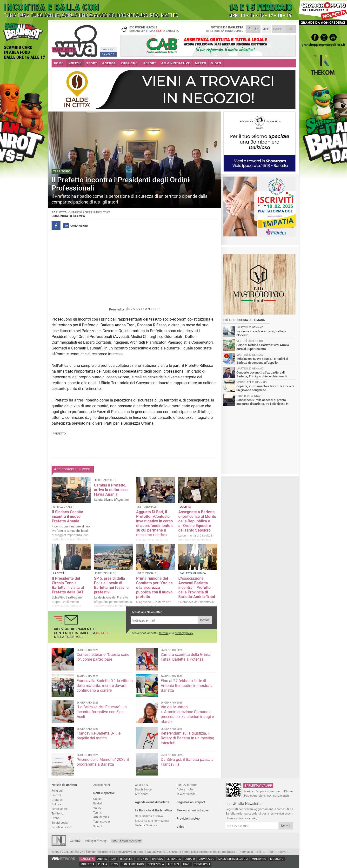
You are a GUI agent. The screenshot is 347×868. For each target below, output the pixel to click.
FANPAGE (108, 54)
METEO (200, 63)
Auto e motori (186, 789)
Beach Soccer (144, 789)
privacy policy (184, 633)
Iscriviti (205, 620)
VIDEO (216, 63)
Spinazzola (156, 864)
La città (56, 795)
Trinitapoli (202, 864)
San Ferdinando (133, 864)
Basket (98, 803)
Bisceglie (127, 859)
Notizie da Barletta (64, 785)
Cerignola (174, 859)
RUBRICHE (129, 63)
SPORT (92, 63)
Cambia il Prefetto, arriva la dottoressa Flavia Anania (111, 490)
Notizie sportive (104, 793)
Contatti (75, 841)
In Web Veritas (186, 794)
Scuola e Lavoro (62, 827)
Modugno (277, 859)
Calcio (97, 799)
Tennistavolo (102, 822)
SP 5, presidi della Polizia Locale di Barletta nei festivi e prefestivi (111, 585)
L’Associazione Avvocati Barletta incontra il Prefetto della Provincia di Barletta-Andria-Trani (197, 588)
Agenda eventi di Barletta (152, 802)
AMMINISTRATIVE (176, 63)
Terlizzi (173, 864)
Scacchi (98, 826)
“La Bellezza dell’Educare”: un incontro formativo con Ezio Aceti (102, 712)
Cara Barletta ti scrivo (149, 816)
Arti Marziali (101, 817)
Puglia (103, 864)
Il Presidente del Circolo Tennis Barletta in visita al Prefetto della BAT (68, 585)
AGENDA (109, 63)
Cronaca (57, 800)
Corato (190, 859)
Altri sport (141, 794)
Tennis (97, 812)
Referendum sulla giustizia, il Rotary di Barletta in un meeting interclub (187, 738)
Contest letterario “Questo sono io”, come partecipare (103, 657)
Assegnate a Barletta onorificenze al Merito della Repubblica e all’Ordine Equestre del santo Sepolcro (197, 521)
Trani (187, 864)
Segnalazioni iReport (191, 802)
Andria (102, 859)
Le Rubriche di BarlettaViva (153, 810)
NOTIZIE (75, 63)
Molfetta (87, 864)
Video (180, 827)
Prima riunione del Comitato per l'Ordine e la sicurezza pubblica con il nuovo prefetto (154, 588)
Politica (57, 804)
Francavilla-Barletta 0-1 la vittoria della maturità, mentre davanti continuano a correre (105, 686)
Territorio (57, 813)
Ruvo (114, 864)
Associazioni (102, 785)
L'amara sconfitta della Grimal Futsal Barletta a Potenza (186, 657)
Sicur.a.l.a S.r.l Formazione (152, 821)
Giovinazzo (207, 859)
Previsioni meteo (188, 819)
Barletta (87, 859)
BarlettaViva (75, 39)
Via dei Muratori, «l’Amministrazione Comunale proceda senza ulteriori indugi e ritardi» (187, 714)
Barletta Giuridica (146, 825)
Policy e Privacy (96, 841)
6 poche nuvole (150, 29)
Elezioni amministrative (193, 810)
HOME (59, 63)
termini (164, 633)
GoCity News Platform (127, 841)
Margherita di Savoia (233, 859)
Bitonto (142, 859)
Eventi (56, 818)
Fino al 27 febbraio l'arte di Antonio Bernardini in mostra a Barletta (187, 686)
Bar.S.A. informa (187, 785)
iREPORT (149, 63)
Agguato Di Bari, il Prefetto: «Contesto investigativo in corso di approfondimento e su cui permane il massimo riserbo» (155, 523)
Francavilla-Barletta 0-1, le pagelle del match (99, 736)
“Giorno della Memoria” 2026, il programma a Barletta (103, 762)
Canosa (157, 859)
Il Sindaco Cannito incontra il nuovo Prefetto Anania (67, 516)
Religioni (57, 791)
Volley (97, 808)
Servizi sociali (60, 823)
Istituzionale (60, 809)
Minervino (259, 859)
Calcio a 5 (141, 785)
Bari (113, 859)
